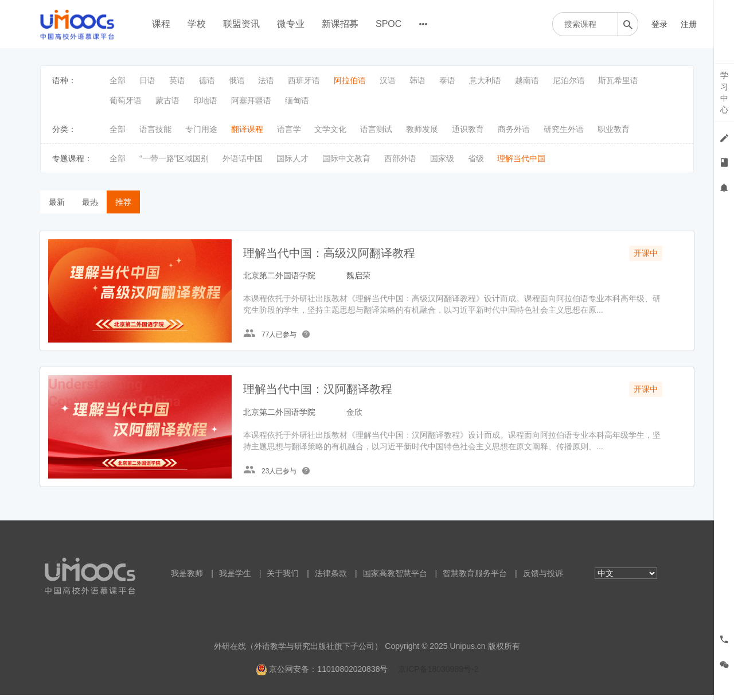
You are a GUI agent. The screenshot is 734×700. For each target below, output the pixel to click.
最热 (90, 202)
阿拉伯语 (350, 80)
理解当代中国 (521, 158)
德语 (207, 80)
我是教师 (187, 578)
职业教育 (614, 129)
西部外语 (400, 158)
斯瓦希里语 (618, 80)
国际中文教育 (346, 158)
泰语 (447, 80)
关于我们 (283, 578)
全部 (118, 80)
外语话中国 (243, 158)
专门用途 (201, 129)
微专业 (291, 24)
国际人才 (292, 158)
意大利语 (485, 80)
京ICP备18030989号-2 (438, 674)
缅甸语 (297, 100)
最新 (57, 202)
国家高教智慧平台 (395, 578)
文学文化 (330, 129)
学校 (197, 24)
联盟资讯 (241, 24)
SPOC (389, 24)
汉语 (388, 80)
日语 (147, 80)
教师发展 (422, 129)
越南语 (527, 80)
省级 (476, 158)
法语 (266, 80)
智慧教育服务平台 (475, 578)
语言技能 (155, 129)
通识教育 (468, 129)
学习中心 (724, 92)
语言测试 (376, 129)
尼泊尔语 (569, 80)
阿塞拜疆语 (251, 100)
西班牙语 (304, 80)
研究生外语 (564, 129)
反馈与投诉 (543, 578)
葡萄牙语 (126, 100)
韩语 (417, 80)
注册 (689, 24)
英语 (177, 80)
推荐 (123, 202)
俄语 (237, 80)
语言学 (289, 129)
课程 (161, 24)
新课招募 (340, 24)
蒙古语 (167, 100)
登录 (659, 24)
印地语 (205, 100)
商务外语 (514, 129)
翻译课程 (247, 129)
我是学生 (235, 578)
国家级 (442, 158)
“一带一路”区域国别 (174, 158)
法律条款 (331, 578)
